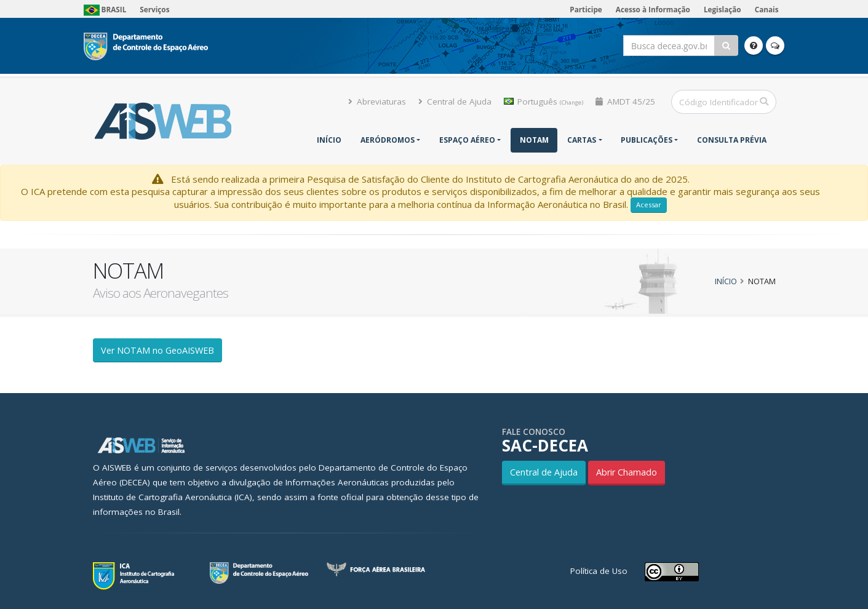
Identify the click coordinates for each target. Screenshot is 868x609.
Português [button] (543, 101)
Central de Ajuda (455, 101)
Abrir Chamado (627, 472)
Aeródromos (388, 140)
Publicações (647, 140)
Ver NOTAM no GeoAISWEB (157, 350)
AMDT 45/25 (625, 101)
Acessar (649, 205)
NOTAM (534, 140)
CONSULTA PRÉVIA (732, 140)
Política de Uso (599, 571)
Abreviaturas (377, 101)
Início (329, 140)
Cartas (582, 140)
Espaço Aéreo (467, 140)
